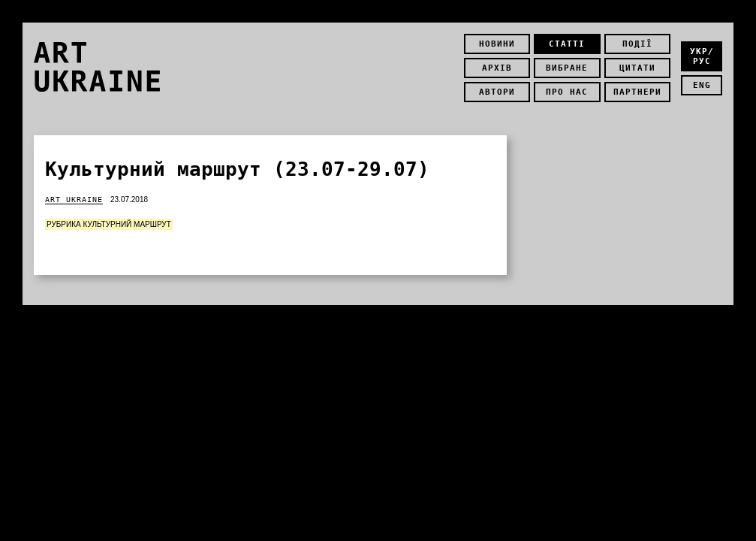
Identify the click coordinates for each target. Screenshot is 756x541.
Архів (497, 68)
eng (702, 85)
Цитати (637, 68)
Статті (567, 44)
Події (637, 44)
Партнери (637, 92)
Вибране (567, 68)
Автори (497, 92)
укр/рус (702, 56)
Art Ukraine (74, 199)
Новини (497, 44)
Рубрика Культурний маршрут (109, 224)
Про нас (567, 92)
